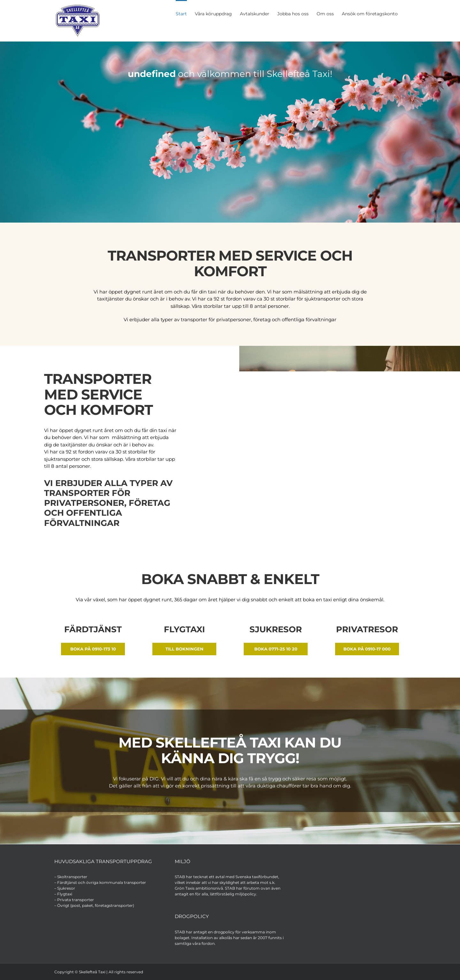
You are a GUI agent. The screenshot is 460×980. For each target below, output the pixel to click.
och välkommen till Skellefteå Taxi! (230, 74)
